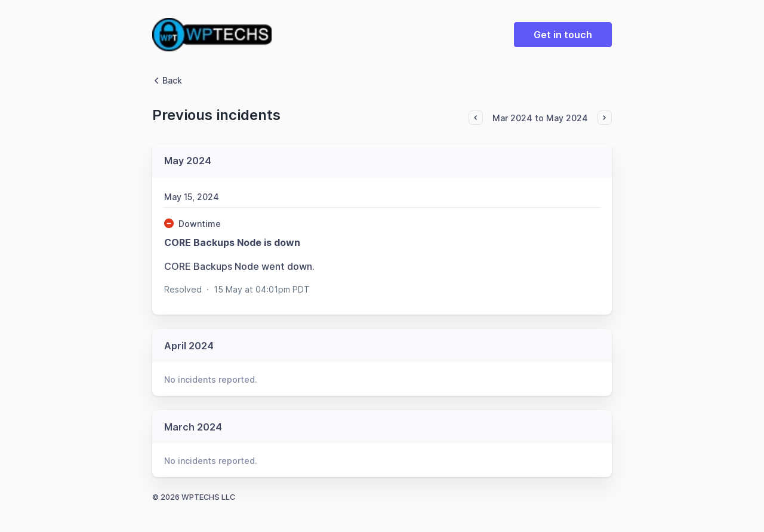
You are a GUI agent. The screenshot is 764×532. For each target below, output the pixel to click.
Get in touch (563, 35)
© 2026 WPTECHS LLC (194, 497)
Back (167, 80)
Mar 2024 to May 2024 (540, 118)
